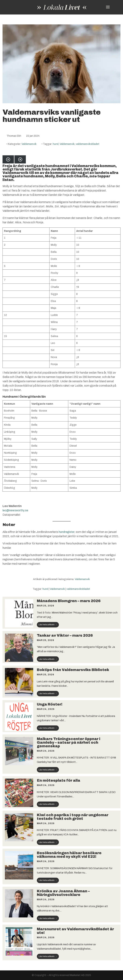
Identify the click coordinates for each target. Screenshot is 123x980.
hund (56, 144)
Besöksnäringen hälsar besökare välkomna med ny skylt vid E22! (69, 855)
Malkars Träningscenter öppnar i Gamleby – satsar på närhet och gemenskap (69, 742)
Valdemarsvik (29, 144)
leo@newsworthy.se (15, 510)
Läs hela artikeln (47, 625)
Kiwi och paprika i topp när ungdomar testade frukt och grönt (73, 817)
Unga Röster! (50, 704)
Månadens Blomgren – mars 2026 (69, 601)
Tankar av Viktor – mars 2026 (65, 635)
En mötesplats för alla (59, 780)
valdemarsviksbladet (88, 144)
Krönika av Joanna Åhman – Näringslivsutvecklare (63, 893)
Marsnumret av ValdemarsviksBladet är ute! (75, 931)
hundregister (66, 532)
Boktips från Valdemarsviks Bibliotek (73, 670)
